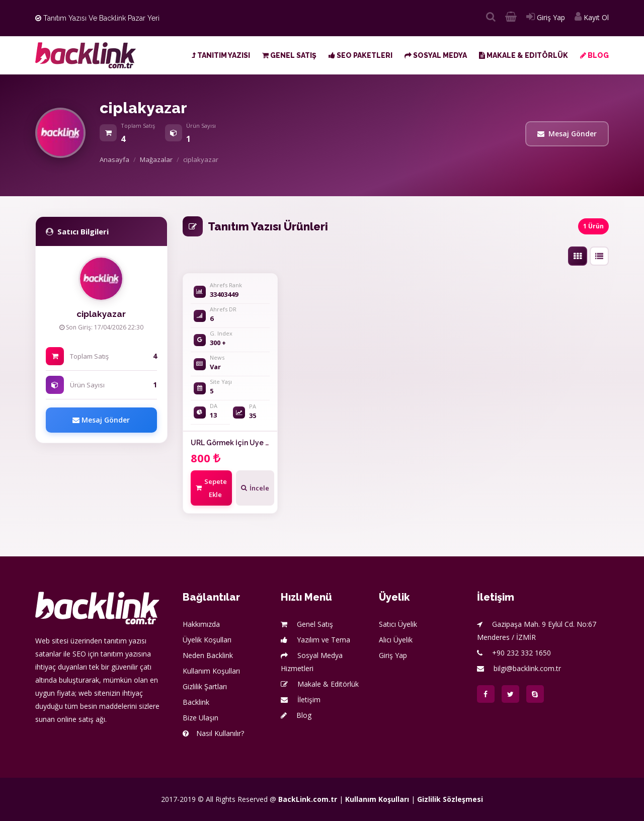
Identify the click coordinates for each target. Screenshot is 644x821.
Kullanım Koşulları (211, 671)
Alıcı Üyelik (396, 640)
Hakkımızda (201, 624)
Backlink (196, 702)
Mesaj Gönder (567, 134)
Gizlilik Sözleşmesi (450, 799)
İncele (255, 488)
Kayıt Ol (592, 17)
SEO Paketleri (360, 55)
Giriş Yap (546, 17)
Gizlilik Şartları (205, 686)
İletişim (301, 700)
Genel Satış (289, 55)
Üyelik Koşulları (207, 640)
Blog (594, 55)
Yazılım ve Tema (315, 640)
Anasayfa (114, 159)
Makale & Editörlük (524, 55)
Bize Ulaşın (200, 718)
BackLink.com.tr (308, 799)
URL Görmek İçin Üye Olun (236, 443)
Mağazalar (156, 159)
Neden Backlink (208, 655)
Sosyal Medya (436, 55)
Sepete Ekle (211, 488)
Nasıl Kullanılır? (213, 733)
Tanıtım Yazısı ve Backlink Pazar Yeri (97, 18)
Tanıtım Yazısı (221, 55)
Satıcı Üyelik (398, 624)
